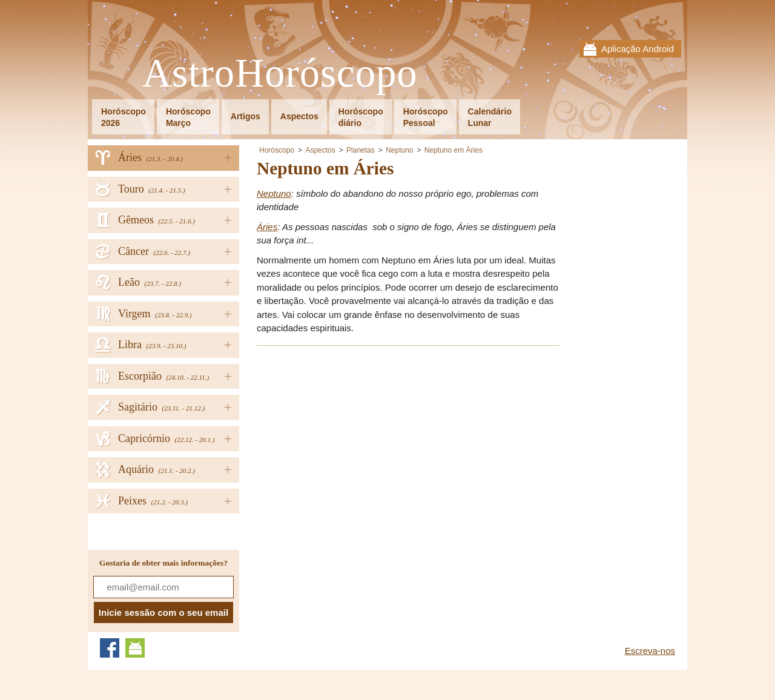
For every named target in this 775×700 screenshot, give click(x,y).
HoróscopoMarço (188, 117)
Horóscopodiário (361, 117)
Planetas (361, 150)
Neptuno (399, 150)
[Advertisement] (358, 441)
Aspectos (299, 116)
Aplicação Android (638, 49)
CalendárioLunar (490, 117)
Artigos (246, 116)
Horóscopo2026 (124, 117)
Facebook (110, 648)
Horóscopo (277, 150)
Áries (267, 227)
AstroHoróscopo (280, 74)
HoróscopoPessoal (426, 117)
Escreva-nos (650, 651)
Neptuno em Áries (453, 150)
